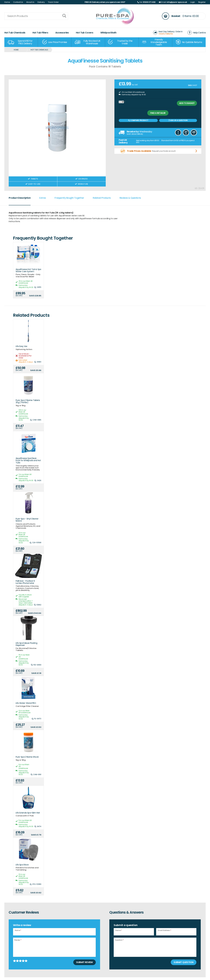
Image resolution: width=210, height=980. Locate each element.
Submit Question (184, 962)
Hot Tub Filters (40, 33)
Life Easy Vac (22, 346)
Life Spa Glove (22, 865)
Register (202, 2)
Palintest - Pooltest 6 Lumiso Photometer (25, 582)
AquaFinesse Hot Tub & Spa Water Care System (28, 271)
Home (7, 2)
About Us (30, 2)
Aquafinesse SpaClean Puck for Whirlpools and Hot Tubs (28, 461)
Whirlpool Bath (108, 33)
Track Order (53, 2)
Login (193, 2)
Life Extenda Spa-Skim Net (28, 813)
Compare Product (138, 120)
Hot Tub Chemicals (15, 33)
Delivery (41, 2)
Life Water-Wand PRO (26, 703)
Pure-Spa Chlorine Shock (27, 757)
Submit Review (85, 962)
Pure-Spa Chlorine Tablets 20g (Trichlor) (28, 401)
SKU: (190, 85)
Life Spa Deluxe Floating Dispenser (26, 644)
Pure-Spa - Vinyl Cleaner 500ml (27, 520)
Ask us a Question (178, 120)
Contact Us (18, 2)
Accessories (62, 33)
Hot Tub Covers (85, 33)
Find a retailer (158, 113)
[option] (21, 42)
